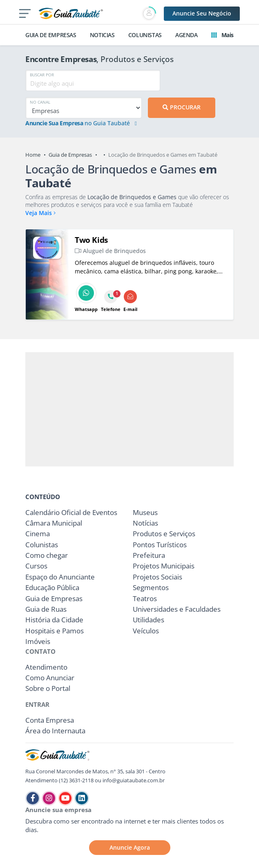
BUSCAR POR (42, 75)
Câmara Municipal (54, 523)
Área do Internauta (55, 731)
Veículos (146, 631)
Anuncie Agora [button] (130, 847)
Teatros (145, 598)
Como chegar (47, 555)
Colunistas (42, 545)
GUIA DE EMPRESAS (51, 35)
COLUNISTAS (145, 35)
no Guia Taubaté (81, 123)
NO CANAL (40, 102)
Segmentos (151, 587)
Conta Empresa (50, 720)
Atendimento (46, 667)
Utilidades (148, 620)
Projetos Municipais (164, 566)
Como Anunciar (50, 678)
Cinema (38, 534)
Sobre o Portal (48, 688)
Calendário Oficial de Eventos (71, 512)
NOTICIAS (102, 35)
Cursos (36, 566)
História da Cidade (54, 620)
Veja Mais (40, 213)
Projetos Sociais (157, 577)
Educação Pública (52, 587)
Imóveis (38, 641)
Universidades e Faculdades (177, 609)
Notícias (145, 523)
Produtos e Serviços (164, 534)
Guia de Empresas (70, 155)
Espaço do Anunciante (60, 577)
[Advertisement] (129, 409)
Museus (145, 512)
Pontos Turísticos (160, 545)
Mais (222, 35)
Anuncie (202, 13)
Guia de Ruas (46, 609)
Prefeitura (149, 555)
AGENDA (186, 35)
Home (33, 155)
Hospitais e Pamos (55, 631)
